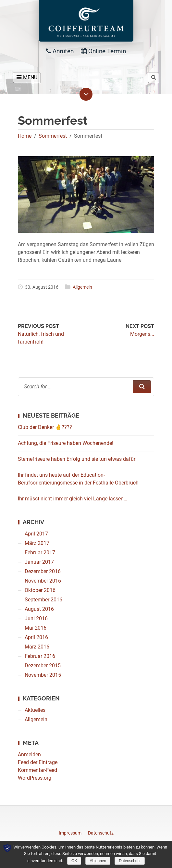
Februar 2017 (40, 553)
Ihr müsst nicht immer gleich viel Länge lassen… (73, 499)
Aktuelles (35, 710)
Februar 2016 (40, 656)
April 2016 (36, 637)
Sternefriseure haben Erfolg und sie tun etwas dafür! (77, 459)
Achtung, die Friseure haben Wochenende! (66, 443)
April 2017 (36, 534)
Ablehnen (98, 861)
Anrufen (60, 51)
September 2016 (43, 600)
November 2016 (43, 581)
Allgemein (82, 287)
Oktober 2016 (40, 590)
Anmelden (29, 755)
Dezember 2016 (43, 571)
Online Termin (103, 51)
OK (74, 861)
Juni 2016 (36, 618)
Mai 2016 (36, 628)
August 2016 (39, 609)
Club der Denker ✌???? (45, 427)
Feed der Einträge (38, 762)
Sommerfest (53, 136)
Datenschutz (130, 861)
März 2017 (37, 543)
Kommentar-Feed (37, 770)
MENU (27, 77)
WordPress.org (35, 778)
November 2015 (43, 675)
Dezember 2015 (43, 666)
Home (25, 136)
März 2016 (37, 647)
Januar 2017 (39, 562)
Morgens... (142, 334)
